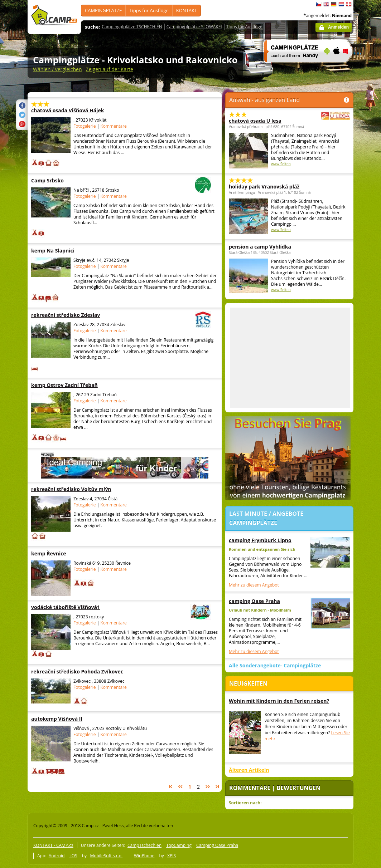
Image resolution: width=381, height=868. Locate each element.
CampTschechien (144, 845)
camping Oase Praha (254, 601)
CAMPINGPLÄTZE (103, 10)
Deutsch (334, 4)
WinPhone (144, 856)
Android (57, 856)
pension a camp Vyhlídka (260, 247)
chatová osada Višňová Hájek (76, 110)
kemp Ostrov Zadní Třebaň (76, 385)
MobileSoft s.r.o (106, 856)
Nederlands (341, 4)
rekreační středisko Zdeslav (101, 315)
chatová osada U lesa (270, 121)
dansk (349, 4)
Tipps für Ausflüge (149, 10)
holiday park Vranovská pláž (264, 187)
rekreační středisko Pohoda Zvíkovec (77, 671)
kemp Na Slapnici (76, 251)
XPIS (172, 856)
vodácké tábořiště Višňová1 (101, 607)
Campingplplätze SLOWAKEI (194, 27)
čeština (319, 4)
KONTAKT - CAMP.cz (53, 845)
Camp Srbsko (101, 180)
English (326, 4)
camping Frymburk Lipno (260, 540)
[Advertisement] (290, 358)
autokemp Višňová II (76, 719)
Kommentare (113, 126)
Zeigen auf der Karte (109, 69)
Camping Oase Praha (217, 845)
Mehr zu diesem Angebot (254, 585)
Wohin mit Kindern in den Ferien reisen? (279, 701)
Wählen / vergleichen (57, 69)
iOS (73, 856)
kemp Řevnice (76, 553)
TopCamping (179, 845)
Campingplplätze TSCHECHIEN (132, 27)
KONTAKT (187, 10)
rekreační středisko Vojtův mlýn (76, 489)
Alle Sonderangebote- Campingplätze (275, 665)
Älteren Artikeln (249, 770)
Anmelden (338, 27)
